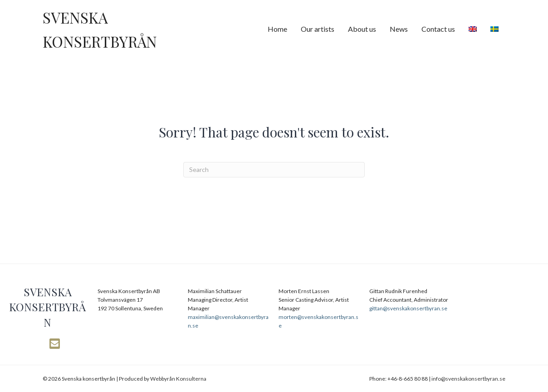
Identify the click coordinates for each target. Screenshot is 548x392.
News (399, 29)
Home (277, 29)
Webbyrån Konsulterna (178, 379)
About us (362, 29)
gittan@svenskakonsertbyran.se (408, 308)
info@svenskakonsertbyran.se (468, 379)
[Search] (274, 170)
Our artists (318, 29)
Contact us (438, 29)
